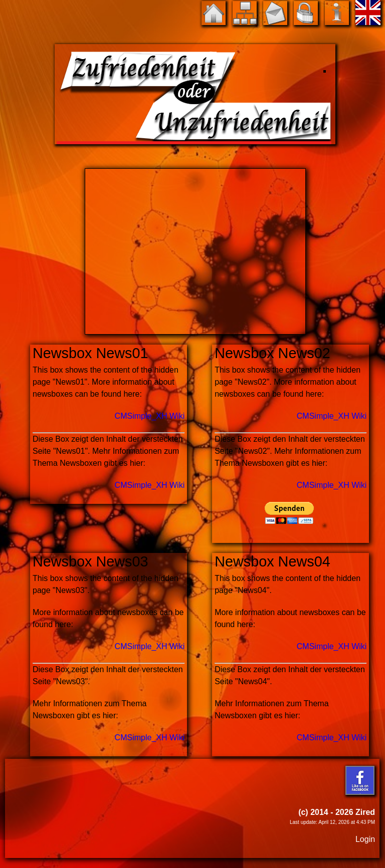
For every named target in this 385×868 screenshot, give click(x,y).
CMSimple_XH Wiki (150, 416)
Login (365, 839)
